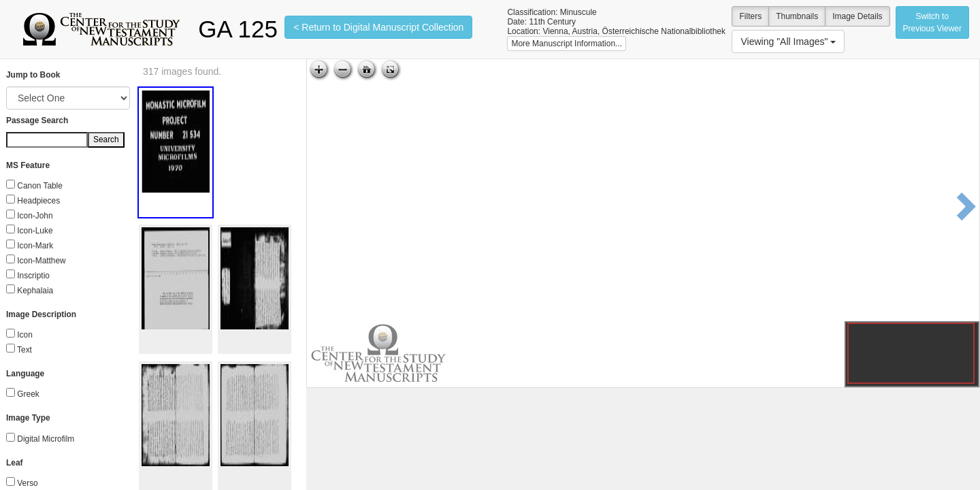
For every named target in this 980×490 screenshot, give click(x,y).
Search (106, 140)
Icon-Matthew (41, 261)
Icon (24, 335)
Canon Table (40, 186)
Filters (750, 16)
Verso (27, 483)
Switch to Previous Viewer (932, 22)
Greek (28, 394)
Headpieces (38, 201)
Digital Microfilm (46, 439)
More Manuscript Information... (567, 44)
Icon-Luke (35, 231)
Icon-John (35, 216)
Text (24, 350)
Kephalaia (35, 291)
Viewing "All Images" (788, 42)
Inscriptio (33, 276)
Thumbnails (797, 16)
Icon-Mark (35, 246)
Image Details (857, 16)
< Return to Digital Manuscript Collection (378, 27)
